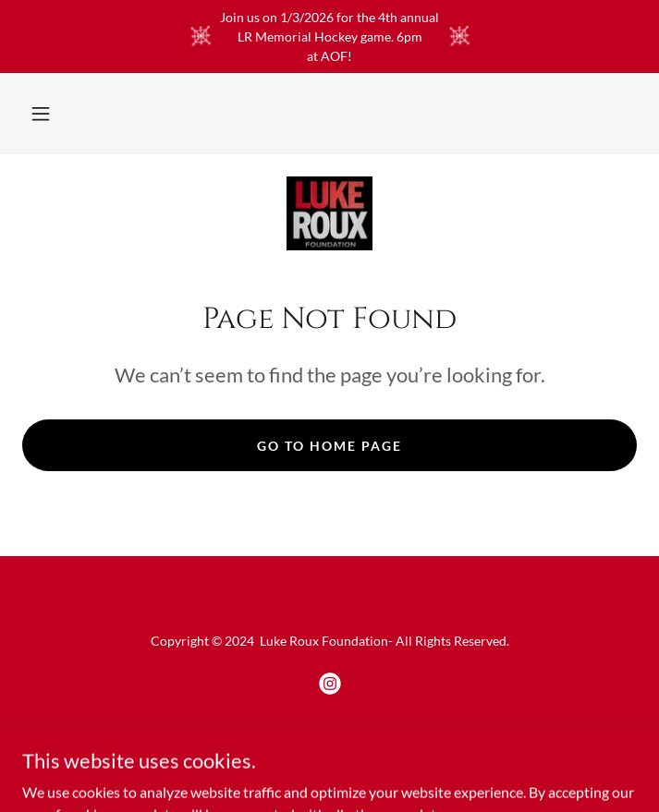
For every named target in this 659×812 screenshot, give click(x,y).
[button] (41, 114)
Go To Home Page (329, 446)
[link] (329, 213)
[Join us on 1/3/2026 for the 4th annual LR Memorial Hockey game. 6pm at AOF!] (329, 36)
